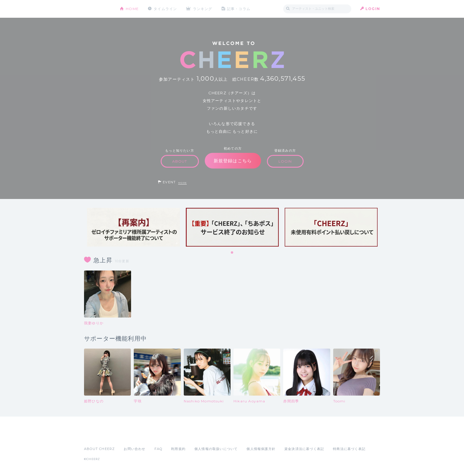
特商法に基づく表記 (349, 449)
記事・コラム (239, 9)
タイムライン (165, 9)
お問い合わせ (134, 449)
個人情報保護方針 (261, 449)
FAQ (158, 449)
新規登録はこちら (233, 161)
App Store (98, 436)
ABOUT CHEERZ (99, 449)
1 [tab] (232, 253)
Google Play (129, 436)
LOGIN (373, 9)
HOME (132, 9)
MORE (182, 183)
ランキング (203, 9)
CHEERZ (98, 9)
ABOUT (180, 161)
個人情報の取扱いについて (216, 449)
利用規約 (178, 449)
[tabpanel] (133, 227)
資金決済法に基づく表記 (304, 449)
